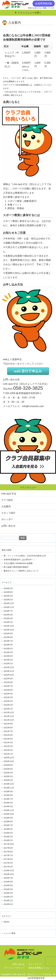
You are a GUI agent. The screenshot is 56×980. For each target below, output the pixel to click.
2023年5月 (8, 649)
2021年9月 (8, 724)
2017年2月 (8, 867)
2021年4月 (8, 743)
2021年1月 (8, 754)
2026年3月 (8, 588)
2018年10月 (9, 814)
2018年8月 (8, 821)
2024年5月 (8, 615)
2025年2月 (8, 600)
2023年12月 (9, 626)
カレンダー (7, 519)
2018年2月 (8, 837)
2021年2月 (8, 750)
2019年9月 (8, 791)
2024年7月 (8, 611)
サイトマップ (35, 964)
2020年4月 (8, 773)
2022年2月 (8, 705)
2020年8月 (8, 765)
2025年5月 (8, 596)
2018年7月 (8, 825)
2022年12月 (9, 667)
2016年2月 (8, 897)
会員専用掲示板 (44, 4)
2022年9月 (8, 679)
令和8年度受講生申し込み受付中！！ (20, 560)
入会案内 (6, 506)
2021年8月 (8, 728)
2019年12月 (9, 784)
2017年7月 (8, 855)
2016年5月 (8, 885)
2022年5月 (8, 694)
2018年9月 (8, 818)
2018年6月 (8, 829)
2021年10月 (9, 720)
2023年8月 (8, 637)
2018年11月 (9, 810)
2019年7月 (8, 799)
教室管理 (40, 978)
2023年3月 (8, 656)
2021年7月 (8, 731)
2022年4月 (8, 697)
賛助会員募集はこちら (39, 968)
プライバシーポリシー (14, 968)
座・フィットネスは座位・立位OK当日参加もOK (25, 556)
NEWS (6, 922)
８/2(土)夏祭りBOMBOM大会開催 (18, 563)
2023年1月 (8, 664)
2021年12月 (9, 712)
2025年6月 (8, 592)
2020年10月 (9, 761)
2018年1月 (8, 840)
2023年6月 (8, 645)
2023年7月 (8, 641)
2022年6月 (8, 690)
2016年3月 (8, 893)
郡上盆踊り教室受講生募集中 (16, 567)
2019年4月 (8, 803)
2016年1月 (8, 900)
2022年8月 (8, 682)
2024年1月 (8, 622)
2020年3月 (8, 776)
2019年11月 (9, 788)
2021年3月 (8, 746)
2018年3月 (8, 833)
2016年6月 (8, 882)
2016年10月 (9, 874)
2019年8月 (8, 795)
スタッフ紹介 (8, 513)
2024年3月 (8, 618)
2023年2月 (8, 660)
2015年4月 (8, 904)
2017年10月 (9, 844)
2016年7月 (8, 878)
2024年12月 (9, 603)
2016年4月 (8, 889)
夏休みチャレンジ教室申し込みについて (21, 571)
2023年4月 (8, 652)
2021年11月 (9, 716)
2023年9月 (8, 633)
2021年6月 (8, 735)
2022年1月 (8, 709)
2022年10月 (9, 675)
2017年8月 (8, 852)
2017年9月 (8, 848)
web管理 (32, 978)
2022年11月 (9, 671)
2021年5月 (8, 739)
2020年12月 (9, 758)
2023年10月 (9, 630)
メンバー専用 (9, 933)
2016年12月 (9, 870)
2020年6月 (8, 769)
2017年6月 (8, 859)
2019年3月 (8, 806)
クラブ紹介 (7, 500)
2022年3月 (8, 701)
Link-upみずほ (9, 494)
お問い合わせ (8, 526)
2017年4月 (8, 863)
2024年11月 (9, 607)
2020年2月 (8, 780)
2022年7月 (8, 686)
